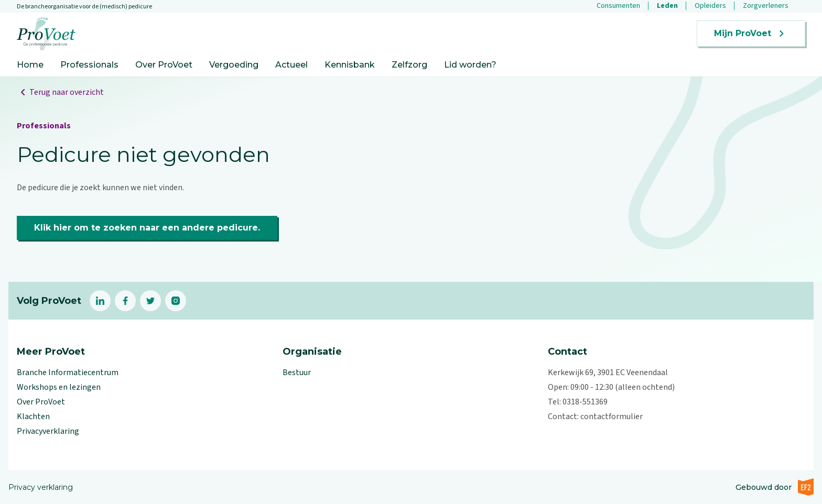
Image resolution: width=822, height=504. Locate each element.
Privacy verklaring (41, 487)
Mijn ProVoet (751, 34)
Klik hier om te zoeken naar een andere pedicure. (147, 228)
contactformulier (612, 417)
